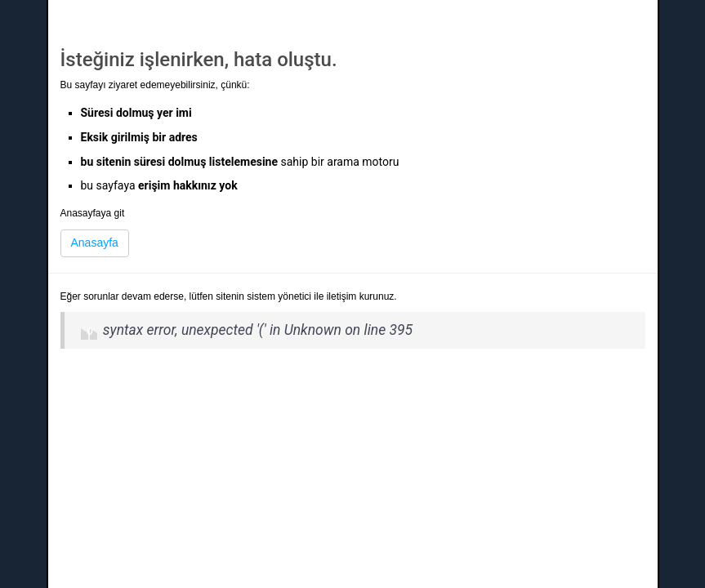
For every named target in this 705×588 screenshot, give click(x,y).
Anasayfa (95, 243)
